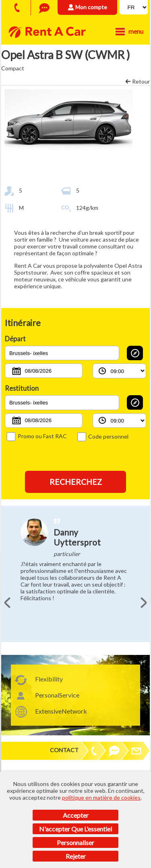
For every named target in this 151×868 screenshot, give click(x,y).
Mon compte (91, 7)
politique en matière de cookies (101, 797)
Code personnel (103, 436)
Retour (141, 81)
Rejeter (76, 856)
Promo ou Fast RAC (36, 436)
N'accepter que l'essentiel (75, 829)
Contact (64, 750)
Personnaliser (75, 842)
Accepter (76, 815)
